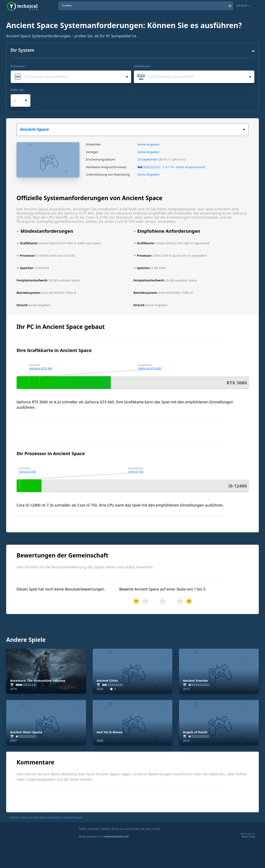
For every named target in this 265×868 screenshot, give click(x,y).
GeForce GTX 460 (41, 368)
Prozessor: (18, 66)
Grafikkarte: (142, 66)
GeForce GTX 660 (150, 368)
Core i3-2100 (28, 472)
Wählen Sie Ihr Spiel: (244, 130)
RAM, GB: (17, 90)
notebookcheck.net (116, 836)
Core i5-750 (136, 472)
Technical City (22, 6)
